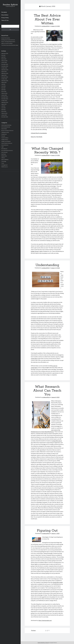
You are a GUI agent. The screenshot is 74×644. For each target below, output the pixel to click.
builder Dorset (35, 251)
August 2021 (4, 104)
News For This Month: (37, 137)
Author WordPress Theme (43, 643)
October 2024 (4, 68)
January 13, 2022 (55, 268)
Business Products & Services (7, 131)
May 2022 (3, 88)
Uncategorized (4, 165)
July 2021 (3, 106)
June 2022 (4, 86)
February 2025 (4, 61)
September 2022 (5, 81)
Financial (3, 136)
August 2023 (4, 75)
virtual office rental (58, 582)
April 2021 (3, 110)
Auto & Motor (4, 129)
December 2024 (5, 64)
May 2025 (3, 55)
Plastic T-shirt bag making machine (8, 42)
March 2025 (4, 59)
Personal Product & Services (7, 150)
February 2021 (4, 113)
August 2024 (4, 72)
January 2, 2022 (55, 533)
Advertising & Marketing (6, 125)
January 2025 (4, 62)
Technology (4, 161)
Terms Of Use (5, 20)
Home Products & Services (7, 143)
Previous (33, 630)
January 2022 (4, 95)
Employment (4, 134)
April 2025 (3, 57)
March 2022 (4, 91)
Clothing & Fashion (5, 132)
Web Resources (5, 167)
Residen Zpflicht (10, 5)
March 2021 (4, 111)
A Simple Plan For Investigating (39, 133)
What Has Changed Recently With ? (47, 150)
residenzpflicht (46, 26)
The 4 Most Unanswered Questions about (10, 45)
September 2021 (5, 102)
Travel (3, 163)
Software (3, 158)
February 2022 (4, 93)
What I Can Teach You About (7, 43)
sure (43, 597)
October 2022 (4, 79)
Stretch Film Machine (6, 38)
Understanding (47, 265)
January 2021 (4, 115)
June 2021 (4, 108)
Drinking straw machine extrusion (8, 40)
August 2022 (4, 82)
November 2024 (5, 66)
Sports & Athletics (5, 160)
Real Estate (4, 154)
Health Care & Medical (6, 141)
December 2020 (5, 117)
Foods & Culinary (5, 138)
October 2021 (4, 101)
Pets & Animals (4, 152)
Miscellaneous (4, 149)
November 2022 (5, 77)
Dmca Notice (5, 15)
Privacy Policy (5, 18)
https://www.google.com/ (45, 620)
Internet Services (5, 145)
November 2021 (5, 99)
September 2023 (5, 73)
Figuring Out (47, 531)
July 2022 (3, 84)
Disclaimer (4, 12)
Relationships (4, 156)
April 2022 (3, 90)
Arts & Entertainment (6, 127)
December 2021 (5, 97)
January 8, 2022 (55, 397)
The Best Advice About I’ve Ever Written (47, 19)
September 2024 (5, 70)
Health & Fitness (5, 140)
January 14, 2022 (55, 26)
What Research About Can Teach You (47, 391)
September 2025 (5, 53)
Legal (2, 147)
